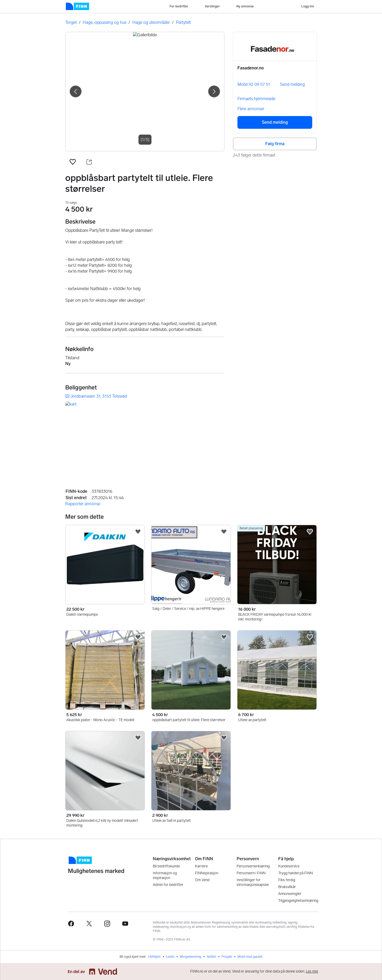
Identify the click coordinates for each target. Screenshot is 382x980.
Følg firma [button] (275, 144)
